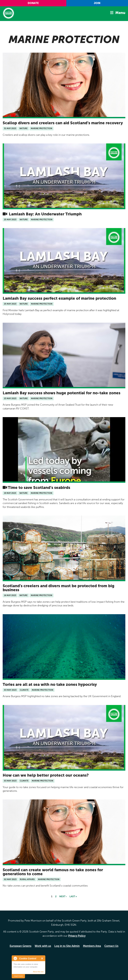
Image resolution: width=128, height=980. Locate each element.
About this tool (38, 972)
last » (73, 896)
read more (18, 976)
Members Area (92, 946)
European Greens (20, 946)
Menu (120, 13)
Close (42, 958)
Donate (33, 3)
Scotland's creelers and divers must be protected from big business (58, 588)
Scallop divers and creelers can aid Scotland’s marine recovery (63, 123)
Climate (24, 690)
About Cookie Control (15, 958)
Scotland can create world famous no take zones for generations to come (53, 872)
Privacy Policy (77, 936)
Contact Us (111, 946)
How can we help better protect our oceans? (46, 775)
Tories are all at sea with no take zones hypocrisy (50, 684)
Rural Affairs (27, 879)
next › (63, 896)
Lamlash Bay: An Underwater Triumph (45, 214)
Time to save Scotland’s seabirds (39, 488)
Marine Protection (41, 128)
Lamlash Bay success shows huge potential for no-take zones (61, 393)
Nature (23, 128)
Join (97, 3)
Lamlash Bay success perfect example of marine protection (59, 298)
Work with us (43, 946)
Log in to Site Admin (67, 946)
